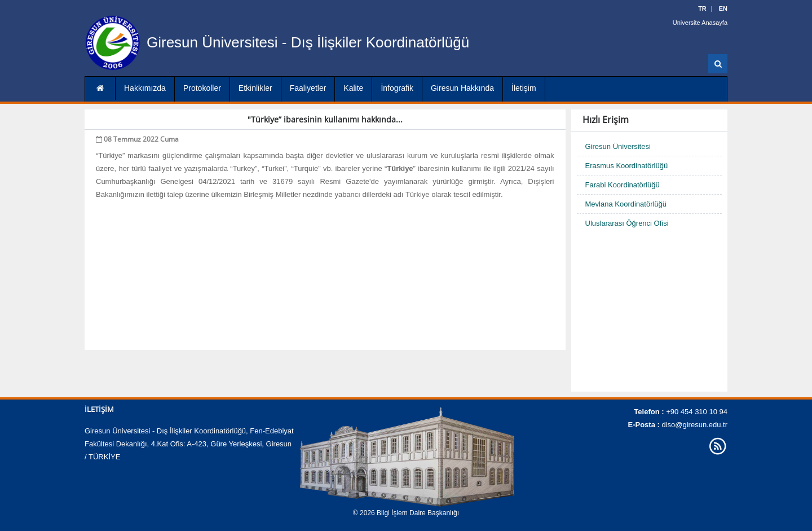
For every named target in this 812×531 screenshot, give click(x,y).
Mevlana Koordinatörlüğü (626, 204)
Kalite (353, 88)
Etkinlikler (255, 88)
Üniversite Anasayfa (700, 23)
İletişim (524, 88)
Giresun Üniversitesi (618, 146)
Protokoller (202, 88)
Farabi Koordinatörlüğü (623, 185)
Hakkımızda (145, 88)
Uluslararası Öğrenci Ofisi (627, 223)
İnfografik (397, 88)
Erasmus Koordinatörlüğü (627, 166)
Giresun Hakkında (462, 88)
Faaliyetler (308, 88)
